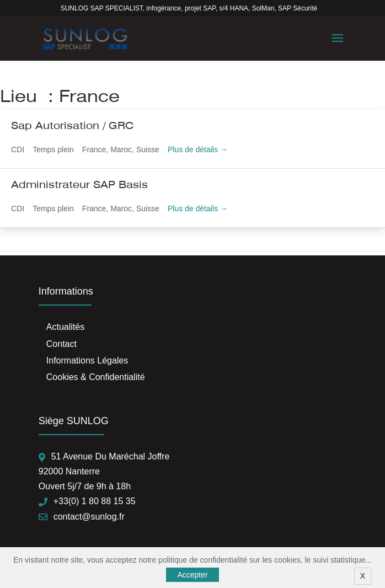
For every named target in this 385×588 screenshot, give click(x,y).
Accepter (192, 575)
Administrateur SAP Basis (79, 185)
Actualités (65, 327)
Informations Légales (87, 360)
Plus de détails (198, 149)
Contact (62, 344)
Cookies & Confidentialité (96, 377)
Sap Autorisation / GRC (72, 125)
